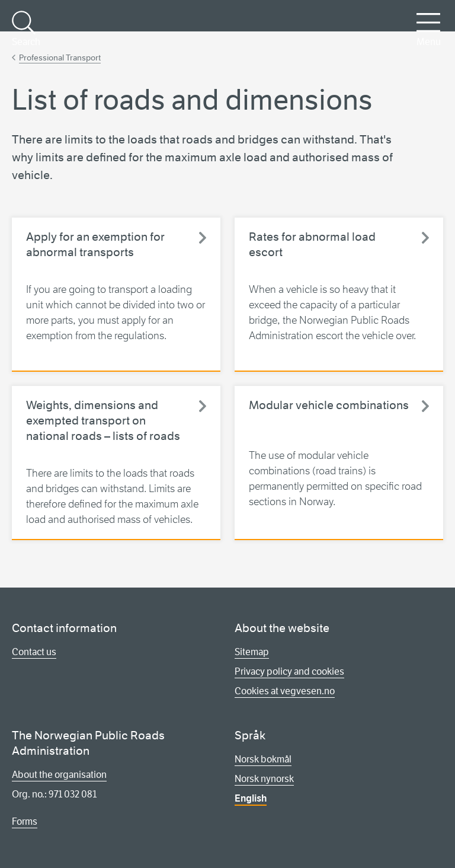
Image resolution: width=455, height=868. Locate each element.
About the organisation (59, 775)
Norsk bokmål (263, 759)
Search (25, 29)
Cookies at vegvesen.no (285, 691)
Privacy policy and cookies (289, 671)
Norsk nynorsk (264, 779)
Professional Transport (60, 58)
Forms (25, 821)
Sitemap (252, 652)
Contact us (34, 652)
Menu (429, 29)
